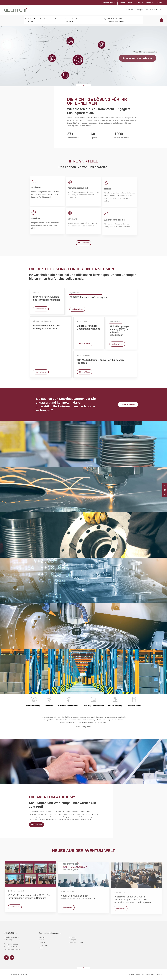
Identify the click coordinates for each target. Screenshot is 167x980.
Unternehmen (44, 945)
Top (81, 968)
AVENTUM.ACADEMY (76, 942)
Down (80, 85)
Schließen (162, 20)
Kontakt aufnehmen (128, 404)
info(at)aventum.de (13, 949)
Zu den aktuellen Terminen (116, 20)
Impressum (159, 974)
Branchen (72, 937)
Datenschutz (140, 974)
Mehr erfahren (84, 243)
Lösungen (72, 940)
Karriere (42, 937)
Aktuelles (42, 942)
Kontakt (42, 948)
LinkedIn (12, 958)
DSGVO (147, 974)
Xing (6, 958)
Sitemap (132, 974)
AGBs (153, 974)
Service (42, 940)
